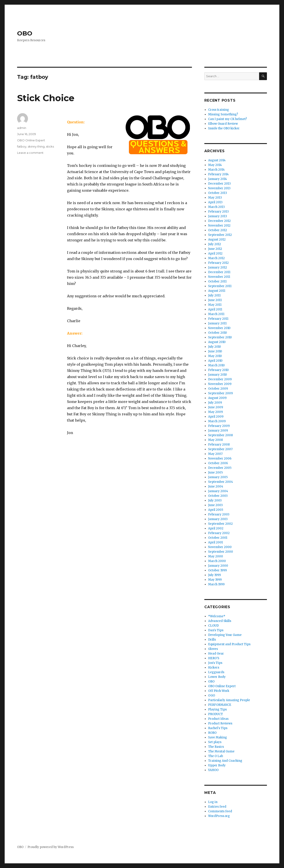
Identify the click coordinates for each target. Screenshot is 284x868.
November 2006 (220, 459)
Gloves (213, 649)
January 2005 (218, 477)
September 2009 (220, 393)
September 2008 (220, 435)
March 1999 (216, 584)
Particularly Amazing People (229, 700)
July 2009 (215, 403)
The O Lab (216, 756)
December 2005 (220, 468)
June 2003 (215, 505)
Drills (212, 640)
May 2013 (215, 198)
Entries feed (217, 807)
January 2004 (218, 491)
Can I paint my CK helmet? (228, 119)
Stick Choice (46, 98)
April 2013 (215, 202)
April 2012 (215, 253)
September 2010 (220, 337)
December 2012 (219, 221)
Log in (213, 802)
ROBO (212, 733)
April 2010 (215, 361)
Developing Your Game (225, 635)
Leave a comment (30, 153)
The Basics (216, 747)
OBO (25, 33)
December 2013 (219, 184)
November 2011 (219, 277)
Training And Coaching (225, 761)
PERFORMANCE (220, 705)
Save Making (218, 737)
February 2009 (219, 426)
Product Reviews (220, 723)
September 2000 (221, 552)
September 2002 (220, 524)
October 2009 (218, 389)
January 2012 (218, 267)
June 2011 (215, 300)
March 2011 (216, 314)
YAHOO (213, 770)
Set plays (215, 742)
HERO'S (214, 658)
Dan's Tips (216, 630)
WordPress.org (219, 816)
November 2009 (220, 384)
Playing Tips (217, 709)
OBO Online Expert (31, 140)
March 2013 (216, 207)
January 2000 (218, 566)
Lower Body (217, 677)
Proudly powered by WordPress (51, 847)
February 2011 (218, 319)
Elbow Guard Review (223, 124)
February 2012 (218, 263)
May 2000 (216, 556)
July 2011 (214, 295)
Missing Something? (223, 114)
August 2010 (217, 342)
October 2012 (218, 230)
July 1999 (214, 575)
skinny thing (36, 146)
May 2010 (215, 356)
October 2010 (218, 333)
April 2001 (215, 542)
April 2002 (216, 528)
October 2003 (218, 496)
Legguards (216, 672)
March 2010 (216, 365)
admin (22, 128)
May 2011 (215, 305)
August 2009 (217, 398)
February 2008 (219, 445)
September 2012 (220, 235)
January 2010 (218, 375)
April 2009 (216, 417)
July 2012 (215, 244)
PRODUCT (216, 714)
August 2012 (217, 240)
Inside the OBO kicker (224, 128)
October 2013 (218, 193)
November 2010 (219, 328)
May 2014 (215, 165)
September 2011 (220, 286)
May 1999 (215, 580)
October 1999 (217, 570)
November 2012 (219, 226)
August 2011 (217, 291)
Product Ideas (218, 719)
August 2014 (217, 160)
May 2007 (215, 454)
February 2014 (218, 174)
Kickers (214, 668)
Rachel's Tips (218, 728)
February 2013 (218, 212)
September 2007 (220, 449)
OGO (212, 695)
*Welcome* (217, 616)
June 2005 (215, 472)
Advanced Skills (220, 621)
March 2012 (216, 258)
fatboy (22, 146)
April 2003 (216, 510)
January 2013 (218, 216)
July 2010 (215, 347)
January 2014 (218, 179)
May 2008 (215, 440)
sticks (50, 146)
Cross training (219, 110)
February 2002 (219, 533)
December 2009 (220, 379)
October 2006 (218, 463)
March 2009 (217, 421)
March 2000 (217, 561)
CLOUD (213, 626)
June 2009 (216, 407)
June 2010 (215, 351)
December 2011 (219, 272)
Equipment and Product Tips (229, 644)
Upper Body (217, 765)
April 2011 (215, 309)
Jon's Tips (215, 663)
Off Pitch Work (219, 691)
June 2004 (216, 486)
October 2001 (218, 538)
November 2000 (220, 547)
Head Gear (216, 654)
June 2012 (215, 249)
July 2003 (215, 500)
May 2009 (215, 412)
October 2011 (217, 281)
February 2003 (219, 514)
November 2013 (219, 188)
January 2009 (218, 431)
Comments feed (220, 811)
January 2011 (217, 323)
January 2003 (218, 519)
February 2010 (218, 370)
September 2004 (221, 482)
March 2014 (216, 170)
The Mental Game (221, 751)
